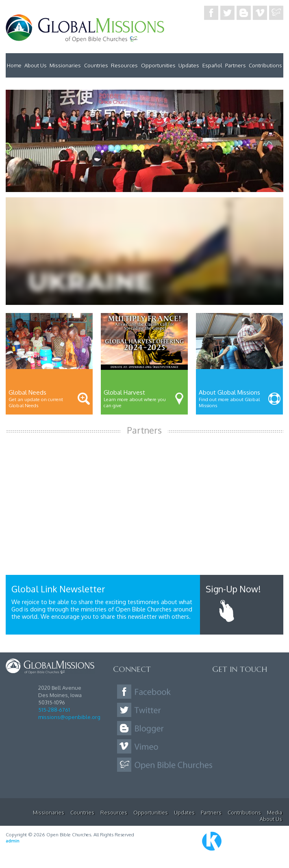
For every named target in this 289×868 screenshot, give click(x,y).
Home (14, 65)
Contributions (265, 65)
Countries (96, 65)
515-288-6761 (54, 710)
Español (212, 65)
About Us (36, 65)
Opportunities (158, 65)
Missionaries (65, 65)
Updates (189, 65)
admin (13, 841)
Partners (236, 65)
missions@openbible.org (69, 717)
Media (275, 812)
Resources (124, 65)
